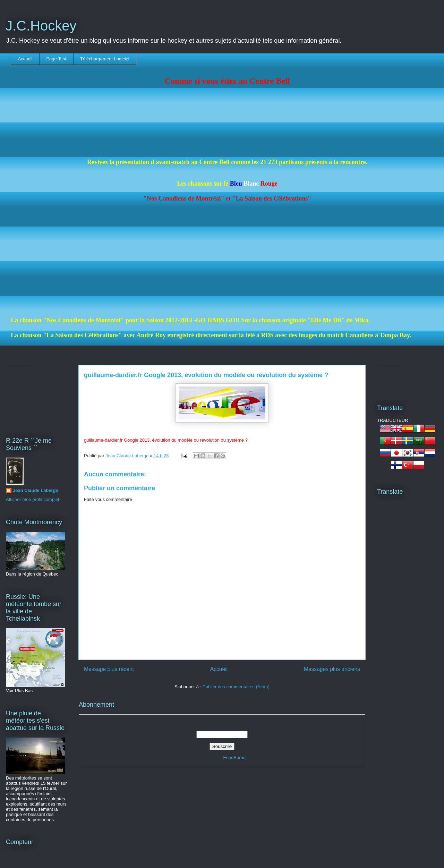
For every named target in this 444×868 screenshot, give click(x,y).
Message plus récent (109, 669)
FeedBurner (235, 758)
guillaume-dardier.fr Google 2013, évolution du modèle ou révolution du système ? (206, 375)
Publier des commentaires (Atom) (236, 687)
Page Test (56, 59)
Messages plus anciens (332, 669)
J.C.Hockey (41, 26)
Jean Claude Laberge (36, 490)
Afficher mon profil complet (33, 499)
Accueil (25, 59)
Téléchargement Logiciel (105, 59)
